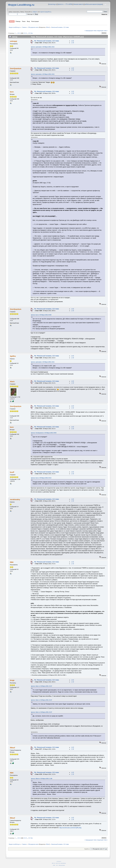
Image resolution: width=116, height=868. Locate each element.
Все (32, 33)
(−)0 (73, 43)
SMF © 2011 (58, 863)
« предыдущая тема (90, 31)
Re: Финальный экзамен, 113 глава (47, 41)
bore (12, 92)
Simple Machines (63, 863)
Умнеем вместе (78, 4)
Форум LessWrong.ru (21, 5)
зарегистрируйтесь (46, 12)
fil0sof (48, 27)
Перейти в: (87, 849)
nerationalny (15, 499)
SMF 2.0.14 (54, 863)
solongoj (13, 41)
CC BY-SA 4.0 (59, 861)
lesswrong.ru (53, 4)
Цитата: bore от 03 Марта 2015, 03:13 (41, 478)
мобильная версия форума (94, 4)
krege (12, 680)
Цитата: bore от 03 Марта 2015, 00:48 (41, 315)
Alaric (12, 381)
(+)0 (73, 41)
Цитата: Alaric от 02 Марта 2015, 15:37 (42, 686)
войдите (35, 12)
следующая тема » (102, 31)
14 (26, 33)
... (17, 33)
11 (20, 33)
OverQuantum (16, 68)
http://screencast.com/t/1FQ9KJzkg (70, 828)
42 (29, 33)
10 (18, 33)
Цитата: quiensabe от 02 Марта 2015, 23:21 (43, 47)
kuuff (12, 472)
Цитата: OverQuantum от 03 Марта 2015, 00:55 (44, 433)
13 (24, 33)
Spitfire (13, 356)
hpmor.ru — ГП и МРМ (65, 4)
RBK (12, 562)
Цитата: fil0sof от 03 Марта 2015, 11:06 (42, 779)
